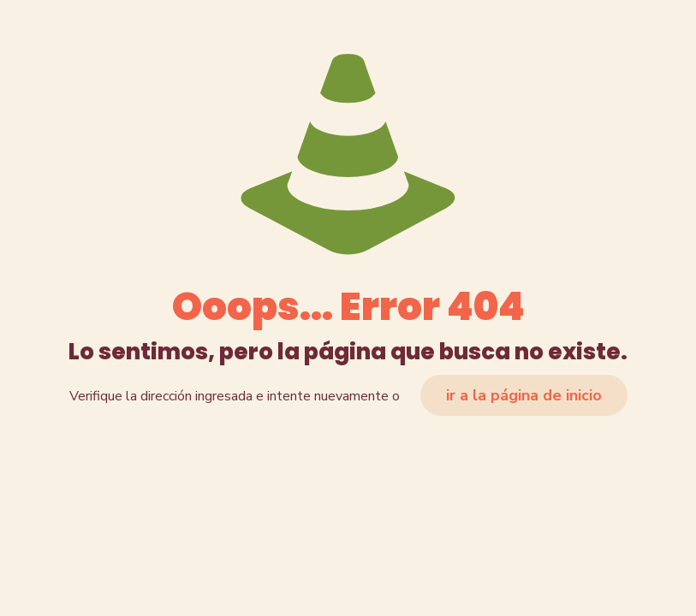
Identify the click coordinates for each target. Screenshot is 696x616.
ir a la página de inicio (524, 395)
